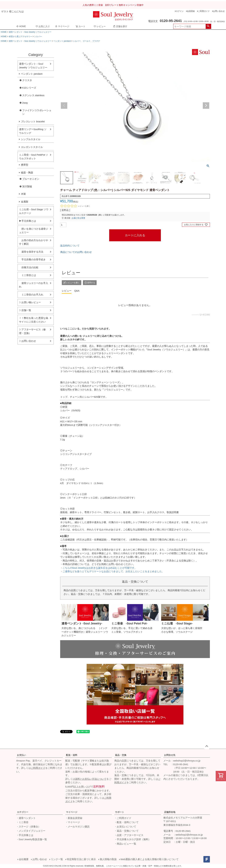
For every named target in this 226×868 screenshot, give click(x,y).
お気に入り (43, 26)
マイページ (62, 26)
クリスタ (27, 80)
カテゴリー (23, 812)
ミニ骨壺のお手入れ (31, 295)
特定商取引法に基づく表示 (81, 859)
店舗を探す (120, 26)
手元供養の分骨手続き (32, 259)
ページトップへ (207, 746)
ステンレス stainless (33, 95)
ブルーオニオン (31, 179)
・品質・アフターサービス (129, 835)
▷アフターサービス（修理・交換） (32, 331)
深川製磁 (27, 186)
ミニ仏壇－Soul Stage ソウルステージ (34, 211)
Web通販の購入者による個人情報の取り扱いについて (150, 859)
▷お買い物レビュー (30, 302)
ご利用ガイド (204, 11)
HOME (21, 26)
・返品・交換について (126, 831)
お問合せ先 (170, 755)
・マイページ (73, 822)
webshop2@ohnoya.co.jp (187, 761)
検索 (208, 26)
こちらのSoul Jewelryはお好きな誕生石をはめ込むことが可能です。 (100, 568)
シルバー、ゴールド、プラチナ (86, 41)
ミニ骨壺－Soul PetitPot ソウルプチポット (34, 157)
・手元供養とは (25, 835)
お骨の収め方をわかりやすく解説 (34, 242)
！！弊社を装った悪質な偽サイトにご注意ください (34, 320)
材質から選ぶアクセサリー (20, 37)
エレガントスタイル (32, 147)
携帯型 (25, 165)
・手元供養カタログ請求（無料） (133, 839)
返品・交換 (121, 755)
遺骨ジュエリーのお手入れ (34, 285)
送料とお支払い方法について (91, 779)
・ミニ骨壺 (22, 822)
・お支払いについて (125, 827)
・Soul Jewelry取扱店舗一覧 (32, 839)
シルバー (38, 37)
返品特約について (70, 246)
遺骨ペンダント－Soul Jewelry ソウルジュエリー (30, 32)
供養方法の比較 (29, 267)
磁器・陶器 (27, 173)
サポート (120, 812)
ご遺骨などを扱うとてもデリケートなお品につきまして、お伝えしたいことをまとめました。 (113, 571)
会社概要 (24, 859)
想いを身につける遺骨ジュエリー (34, 231)
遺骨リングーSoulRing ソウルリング (33, 131)
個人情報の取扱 (108, 859)
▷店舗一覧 (25, 310)
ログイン (180, 11)
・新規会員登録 (74, 818)
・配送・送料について (126, 822)
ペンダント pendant (62, 41)
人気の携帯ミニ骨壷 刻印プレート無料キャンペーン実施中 (113, 5)
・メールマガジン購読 (77, 827)
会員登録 (191, 11)
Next (206, 106)
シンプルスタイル (31, 139)
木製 (23, 194)
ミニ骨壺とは (28, 275)
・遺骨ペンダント (26, 818)
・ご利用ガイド (123, 818)
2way (25, 103)
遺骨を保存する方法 (31, 252)
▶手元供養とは (28, 221)
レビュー (100, 26)
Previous (64, 106)
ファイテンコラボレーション (37, 112)
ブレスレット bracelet (33, 121)
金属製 (25, 202)
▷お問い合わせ (28, 341)
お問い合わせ (219, 11)
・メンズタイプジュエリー (31, 831)
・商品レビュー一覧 (125, 844)
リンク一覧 (57, 859)
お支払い (21, 755)
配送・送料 (72, 755)
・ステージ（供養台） (28, 827)
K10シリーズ (29, 88)
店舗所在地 (170, 812)
